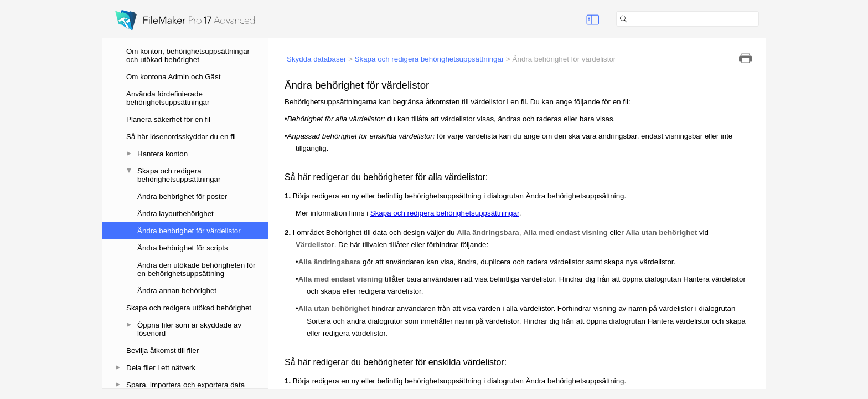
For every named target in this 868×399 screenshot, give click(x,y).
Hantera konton (162, 154)
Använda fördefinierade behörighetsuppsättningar (168, 98)
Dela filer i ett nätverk (161, 368)
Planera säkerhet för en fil (168, 119)
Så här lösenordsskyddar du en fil (181, 137)
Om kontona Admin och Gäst (173, 77)
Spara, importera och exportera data (185, 385)
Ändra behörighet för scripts (183, 248)
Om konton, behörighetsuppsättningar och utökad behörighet (188, 55)
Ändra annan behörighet (177, 291)
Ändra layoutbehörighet (175, 214)
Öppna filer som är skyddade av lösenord (189, 329)
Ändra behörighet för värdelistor (189, 231)
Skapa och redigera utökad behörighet (189, 308)
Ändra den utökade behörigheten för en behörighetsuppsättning (196, 269)
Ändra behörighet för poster (182, 196)
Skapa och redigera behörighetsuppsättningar (179, 175)
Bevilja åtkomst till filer (162, 351)
